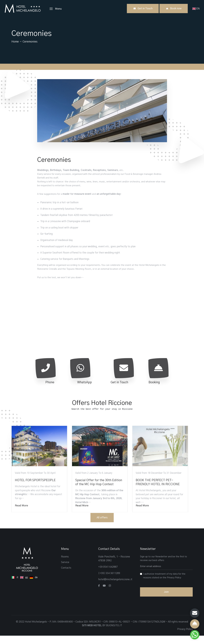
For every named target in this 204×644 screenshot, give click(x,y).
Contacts (66, 576)
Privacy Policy (174, 586)
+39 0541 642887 (108, 575)
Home (15, 42)
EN (197, 9)
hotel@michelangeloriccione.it (115, 588)
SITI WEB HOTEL (92, 634)
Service (65, 571)
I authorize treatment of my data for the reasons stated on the (164, 584)
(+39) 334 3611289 (109, 582)
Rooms (65, 565)
